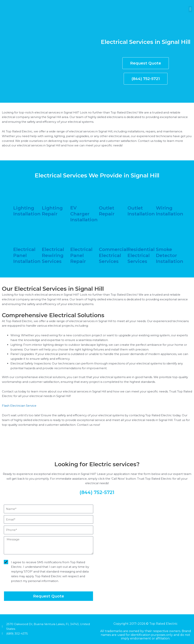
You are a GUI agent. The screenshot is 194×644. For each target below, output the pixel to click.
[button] (190, 9)
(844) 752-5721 (97, 492)
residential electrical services (141, 255)
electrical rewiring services (53, 255)
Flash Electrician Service (19, 406)
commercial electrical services (113, 255)
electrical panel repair (81, 255)
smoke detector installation (170, 255)
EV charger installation (84, 214)
